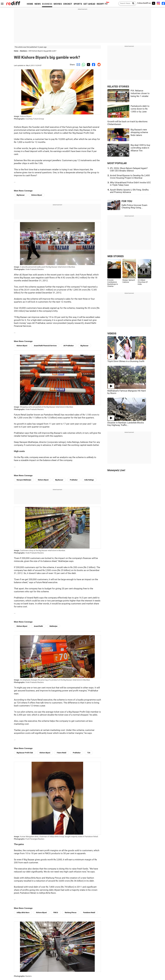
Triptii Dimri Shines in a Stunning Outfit (126, 361)
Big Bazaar (21, 195)
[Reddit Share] (98, 65)
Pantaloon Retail (89, 913)
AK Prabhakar (69, 346)
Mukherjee (53, 626)
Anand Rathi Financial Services (45, 346)
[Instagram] (158, 3)
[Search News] (132, 3)
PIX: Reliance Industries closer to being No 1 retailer (140, 93)
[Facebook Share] (93, 65)
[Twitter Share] (88, 65)
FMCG (56, 913)
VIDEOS (112, 334)
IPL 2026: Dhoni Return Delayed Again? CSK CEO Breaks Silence (129, 169)
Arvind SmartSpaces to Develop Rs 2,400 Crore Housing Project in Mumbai (130, 177)
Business (24, 51)
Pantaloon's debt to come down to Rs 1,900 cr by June (140, 109)
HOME (30, 4)
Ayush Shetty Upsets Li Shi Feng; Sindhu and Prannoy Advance (129, 191)
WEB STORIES (115, 256)
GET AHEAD (89, 4)
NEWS (38, 4)
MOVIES (58, 4)
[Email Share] (78, 65)
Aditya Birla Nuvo (23, 913)
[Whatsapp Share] (83, 65)
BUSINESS (47, 4)
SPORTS (78, 4)
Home (16, 51)
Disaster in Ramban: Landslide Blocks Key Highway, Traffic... (126, 424)
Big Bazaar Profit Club (25, 753)
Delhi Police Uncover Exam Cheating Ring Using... (134, 206)
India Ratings (89, 480)
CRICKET (68, 4)
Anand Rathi (38, 626)
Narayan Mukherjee (24, 480)
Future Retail (61, 753)
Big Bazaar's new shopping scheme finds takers (139, 132)
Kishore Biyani (37, 195)
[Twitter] (154, 3)
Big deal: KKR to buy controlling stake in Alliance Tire (140, 148)
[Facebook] (163, 3)
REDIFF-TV (102, 4)
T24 (89, 753)
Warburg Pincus (71, 913)
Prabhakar (74, 480)
